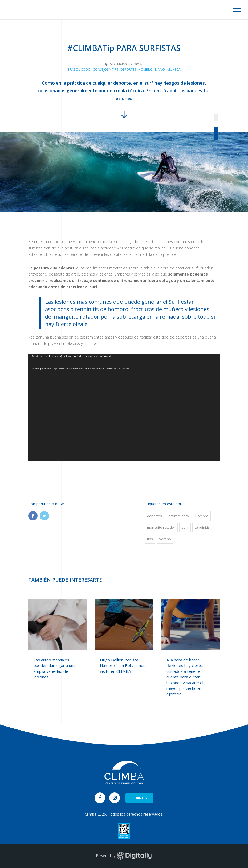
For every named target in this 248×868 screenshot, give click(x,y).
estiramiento (179, 516)
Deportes (128, 70)
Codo (86, 70)
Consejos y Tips (105, 70)
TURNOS (139, 798)
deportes (155, 516)
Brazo (73, 70)
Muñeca (174, 70)
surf (185, 527)
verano (165, 539)
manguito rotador (161, 527)
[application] (124, 408)
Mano (160, 70)
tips (150, 539)
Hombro (145, 70)
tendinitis (202, 527)
